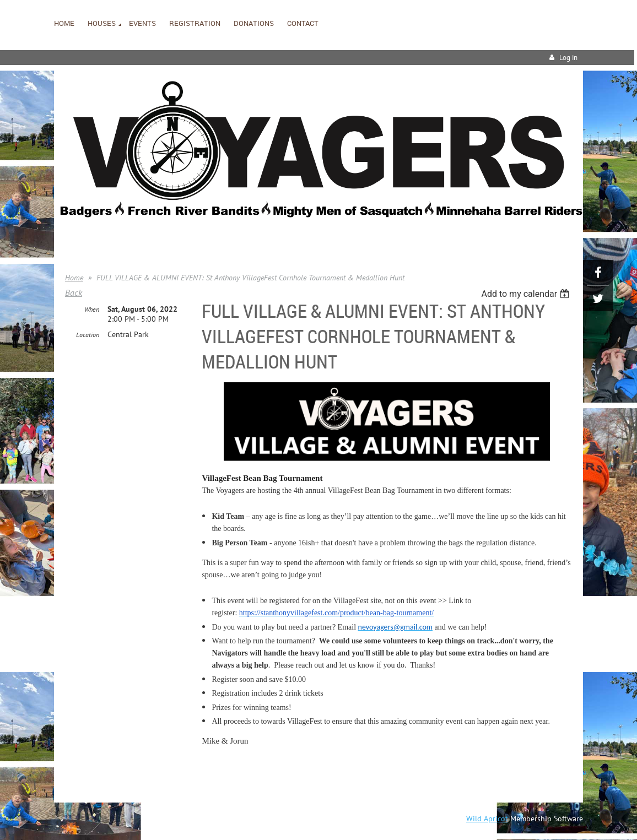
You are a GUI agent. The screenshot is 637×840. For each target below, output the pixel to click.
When (92, 309)
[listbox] (527, 294)
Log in (568, 58)
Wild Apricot (487, 819)
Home (74, 278)
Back (74, 292)
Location (88, 335)
